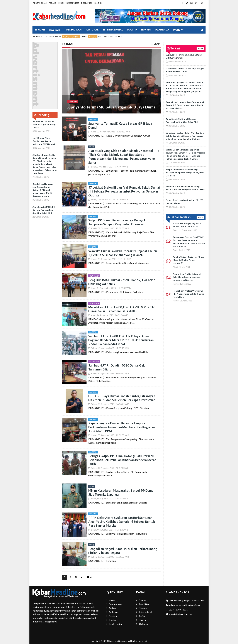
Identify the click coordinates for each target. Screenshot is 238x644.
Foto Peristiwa (106, 36)
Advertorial (71, 37)
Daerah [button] (55, 30)
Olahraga (162, 30)
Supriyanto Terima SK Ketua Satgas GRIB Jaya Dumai (44, 124)
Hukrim (146, 30)
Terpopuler (55, 36)
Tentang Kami (40, 3)
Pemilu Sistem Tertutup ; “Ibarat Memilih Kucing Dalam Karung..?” (189, 260)
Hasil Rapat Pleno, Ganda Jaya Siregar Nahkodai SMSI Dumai (44, 141)
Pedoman (113, 612)
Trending (42, 115)
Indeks (118, 36)
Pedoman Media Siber (69, 3)
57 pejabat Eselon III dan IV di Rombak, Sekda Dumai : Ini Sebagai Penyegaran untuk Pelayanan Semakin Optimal (124, 191)
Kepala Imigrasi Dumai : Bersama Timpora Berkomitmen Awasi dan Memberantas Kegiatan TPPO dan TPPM (122, 427)
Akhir (90, 577)
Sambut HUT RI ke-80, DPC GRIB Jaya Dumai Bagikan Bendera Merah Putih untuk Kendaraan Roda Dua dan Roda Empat (121, 340)
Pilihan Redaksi (179, 217)
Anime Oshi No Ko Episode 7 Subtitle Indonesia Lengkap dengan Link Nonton (187, 277)
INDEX (200, 48)
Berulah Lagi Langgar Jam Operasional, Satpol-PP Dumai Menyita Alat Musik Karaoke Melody (43, 190)
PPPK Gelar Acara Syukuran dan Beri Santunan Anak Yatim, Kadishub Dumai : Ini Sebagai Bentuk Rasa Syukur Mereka (122, 522)
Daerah (72, 101)
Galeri (84, 36)
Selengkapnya (50, 621)
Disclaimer (87, 3)
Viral (92, 147)
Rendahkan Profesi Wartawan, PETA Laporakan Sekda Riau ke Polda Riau (188, 294)
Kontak (98, 3)
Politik (132, 30)
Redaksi (53, 3)
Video (93, 37)
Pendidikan (74, 30)
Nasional (92, 30)
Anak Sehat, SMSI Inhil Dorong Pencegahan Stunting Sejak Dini (44, 210)
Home (40, 30)
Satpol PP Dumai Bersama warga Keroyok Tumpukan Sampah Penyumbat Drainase (186, 173)
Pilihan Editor (40, 36)
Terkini (173, 48)
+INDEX (156, 44)
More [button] (177, 30)
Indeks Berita (115, 624)
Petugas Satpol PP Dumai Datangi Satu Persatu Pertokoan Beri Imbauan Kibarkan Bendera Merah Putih (122, 460)
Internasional (113, 30)
